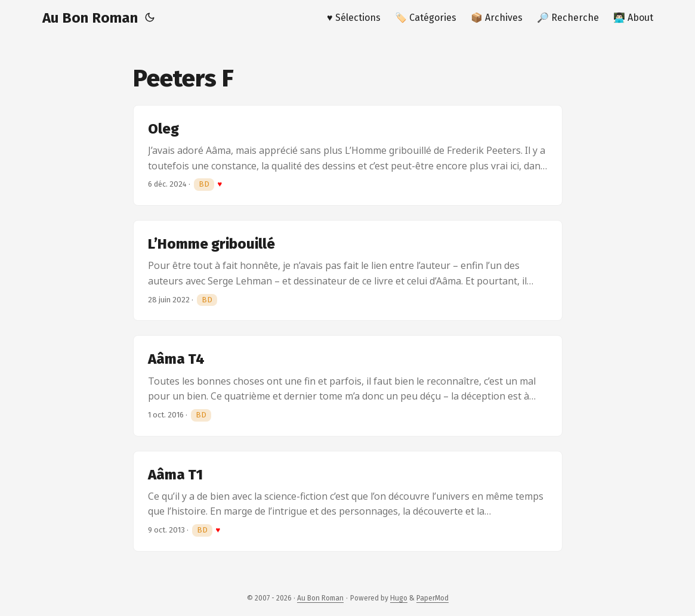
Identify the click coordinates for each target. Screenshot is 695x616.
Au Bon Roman (90, 18)
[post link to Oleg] (348, 155)
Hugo (399, 598)
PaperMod (433, 598)
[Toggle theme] (150, 18)
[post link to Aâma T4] (348, 386)
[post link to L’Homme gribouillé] (348, 270)
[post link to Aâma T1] (348, 501)
